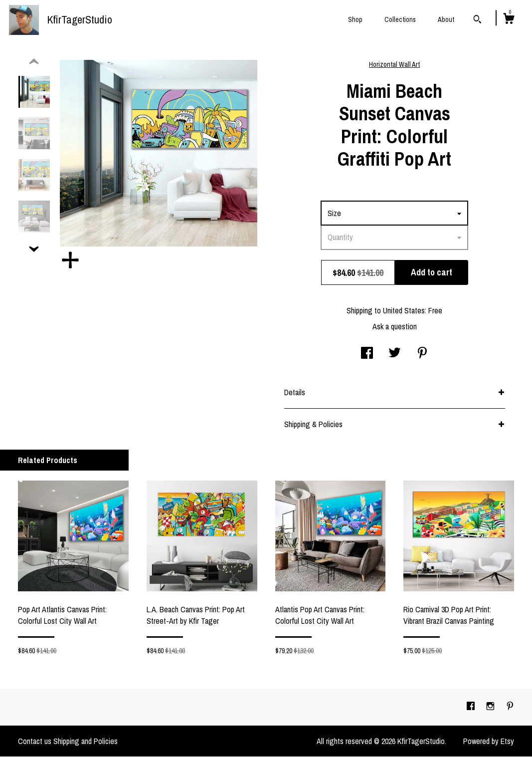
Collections (400, 19)
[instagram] (491, 709)
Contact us (35, 744)
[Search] (477, 20)
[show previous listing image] (34, 64)
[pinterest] (510, 709)
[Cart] (509, 20)
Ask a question (395, 329)
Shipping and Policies (86, 744)
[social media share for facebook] (367, 356)
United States (404, 313)
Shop (355, 19)
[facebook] (472, 709)
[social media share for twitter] (395, 356)
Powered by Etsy (489, 744)
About (446, 19)
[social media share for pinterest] (422, 356)
